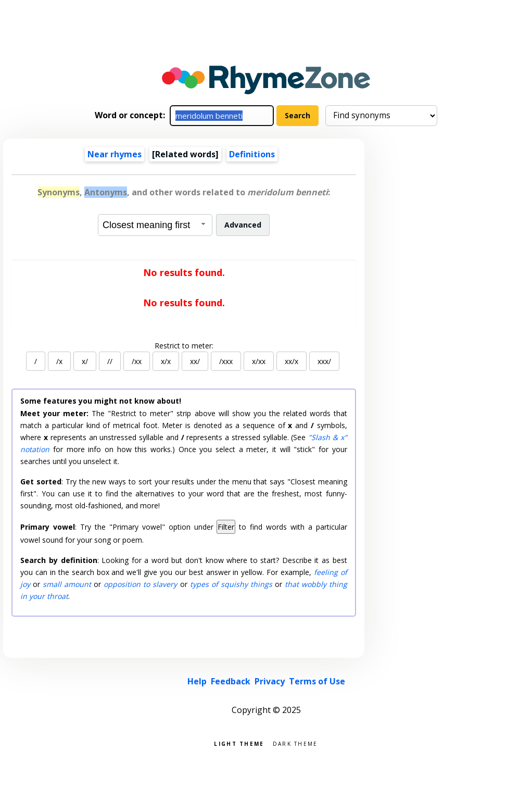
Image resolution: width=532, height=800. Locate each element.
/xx (137, 361)
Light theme (239, 743)
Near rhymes (115, 154)
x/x (166, 361)
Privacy (270, 681)
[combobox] (155, 225)
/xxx (226, 361)
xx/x (292, 361)
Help (197, 681)
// (110, 361)
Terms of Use (317, 681)
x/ (85, 361)
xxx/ (324, 361)
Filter (226, 527)
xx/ (195, 361)
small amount (67, 584)
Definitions (252, 154)
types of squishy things (231, 584)
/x (59, 361)
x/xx (259, 361)
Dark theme (295, 743)
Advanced (243, 225)
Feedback (231, 681)
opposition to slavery (140, 584)
